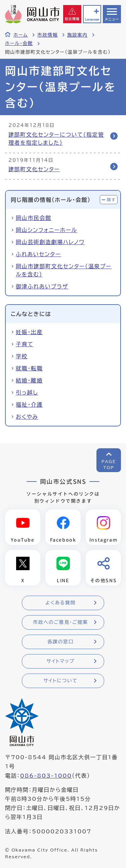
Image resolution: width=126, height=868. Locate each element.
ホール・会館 (19, 43)
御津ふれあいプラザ (42, 286)
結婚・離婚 (29, 380)
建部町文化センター (34, 169)
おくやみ (27, 417)
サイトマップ (60, 661)
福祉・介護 (29, 405)
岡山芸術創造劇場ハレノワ (50, 242)
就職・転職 (29, 368)
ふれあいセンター (38, 254)
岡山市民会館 (34, 218)
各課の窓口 (60, 642)
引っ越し (27, 393)
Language (92, 19)
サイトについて (60, 681)
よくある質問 (60, 603)
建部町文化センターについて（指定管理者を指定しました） (56, 139)
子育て (25, 344)
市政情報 (48, 35)
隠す (111, 200)
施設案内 (77, 35)
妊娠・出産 (29, 332)
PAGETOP (109, 464)
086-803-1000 (46, 776)
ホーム (21, 35)
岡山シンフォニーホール (47, 230)
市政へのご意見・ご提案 (60, 622)
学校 (22, 356)
